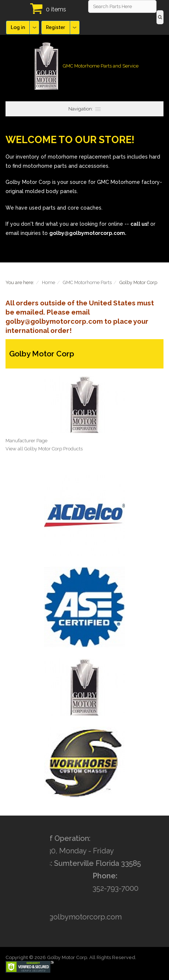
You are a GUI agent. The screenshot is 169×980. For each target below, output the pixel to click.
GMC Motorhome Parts (87, 282)
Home (48, 282)
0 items (56, 9)
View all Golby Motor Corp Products (44, 449)
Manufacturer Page (26, 441)
